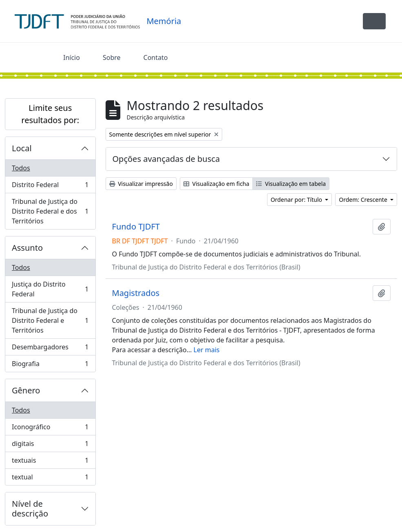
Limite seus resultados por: (50, 114)
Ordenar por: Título (297, 200)
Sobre (112, 57)
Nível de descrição (30, 509)
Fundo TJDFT (136, 227)
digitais (50, 445)
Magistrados (136, 293)
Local (22, 148)
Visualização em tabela (291, 184)
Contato (156, 57)
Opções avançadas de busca (166, 159)
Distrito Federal (50, 187)
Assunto (27, 248)
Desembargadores (50, 349)
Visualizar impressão (141, 184)
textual (50, 479)
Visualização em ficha (216, 184)
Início (72, 57)
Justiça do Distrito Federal (50, 289)
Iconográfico (50, 429)
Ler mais (207, 350)
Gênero (26, 390)
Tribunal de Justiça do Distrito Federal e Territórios (50, 320)
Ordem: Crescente (364, 200)
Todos (21, 168)
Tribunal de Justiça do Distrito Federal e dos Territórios (50, 211)
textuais (50, 462)
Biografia (50, 365)
